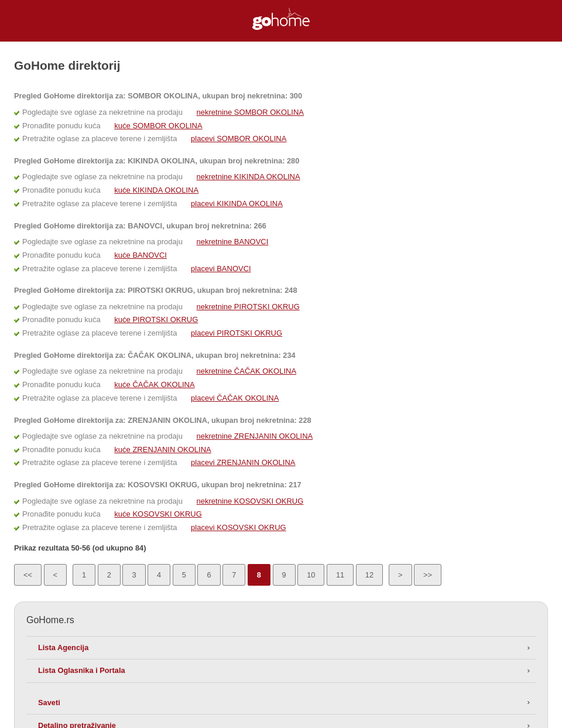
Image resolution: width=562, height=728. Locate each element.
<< (28, 575)
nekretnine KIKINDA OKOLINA (249, 177)
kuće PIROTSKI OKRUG (156, 319)
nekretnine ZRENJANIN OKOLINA (255, 436)
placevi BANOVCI (221, 269)
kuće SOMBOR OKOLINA (158, 126)
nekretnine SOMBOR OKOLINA (251, 112)
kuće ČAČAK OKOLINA (154, 384)
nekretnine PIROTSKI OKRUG (248, 307)
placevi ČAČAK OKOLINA (235, 398)
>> (428, 575)
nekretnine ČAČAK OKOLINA (247, 371)
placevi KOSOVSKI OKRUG (239, 527)
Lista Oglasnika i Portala (82, 670)
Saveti (49, 703)
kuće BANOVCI (140, 255)
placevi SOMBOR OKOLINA (239, 139)
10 (311, 575)
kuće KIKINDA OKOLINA (156, 190)
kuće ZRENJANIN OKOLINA (162, 450)
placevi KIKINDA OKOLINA (237, 204)
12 (369, 575)
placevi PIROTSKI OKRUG (237, 333)
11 (340, 575)
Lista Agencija (63, 647)
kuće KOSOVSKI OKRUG (158, 514)
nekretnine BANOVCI (233, 242)
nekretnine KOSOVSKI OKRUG (250, 501)
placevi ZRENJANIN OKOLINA (243, 462)
